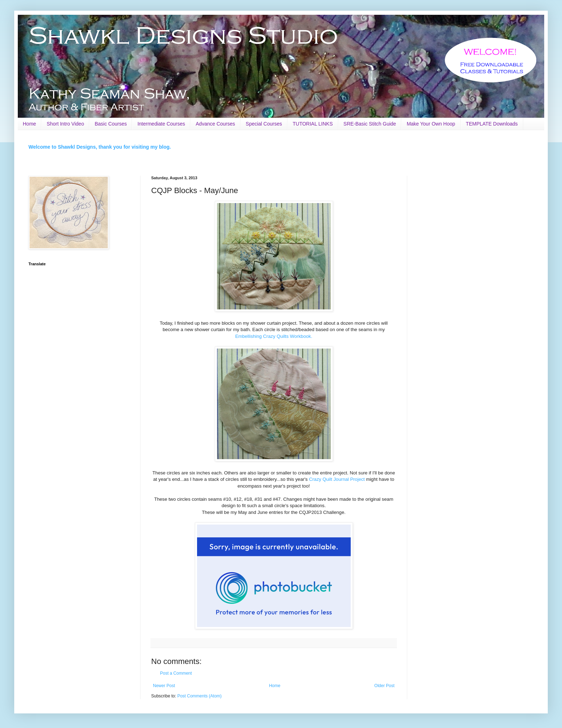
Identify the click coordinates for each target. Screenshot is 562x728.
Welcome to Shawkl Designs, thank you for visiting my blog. (100, 147)
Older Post (384, 686)
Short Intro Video (65, 124)
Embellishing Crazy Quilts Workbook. (274, 336)
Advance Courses (215, 124)
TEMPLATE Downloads (492, 124)
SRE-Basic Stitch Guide (370, 124)
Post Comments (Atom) (199, 696)
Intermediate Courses (161, 124)
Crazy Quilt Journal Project (337, 479)
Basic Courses (111, 124)
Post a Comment (176, 673)
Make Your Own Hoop (431, 124)
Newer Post (164, 686)
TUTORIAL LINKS (313, 124)
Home (29, 124)
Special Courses (264, 124)
